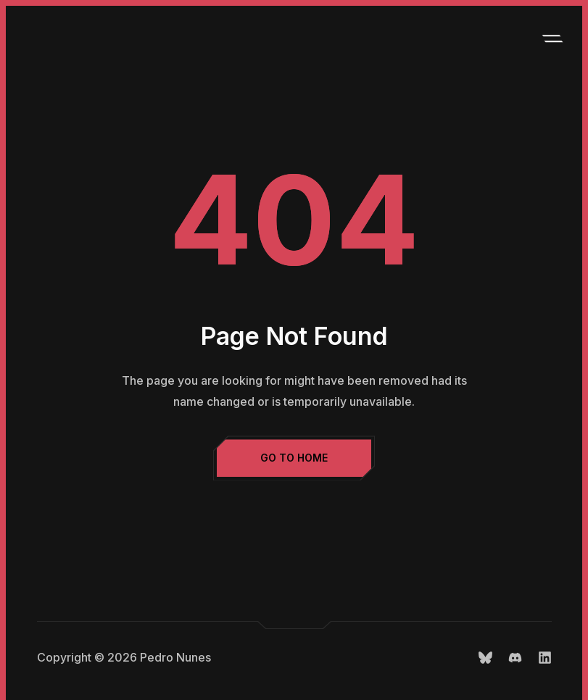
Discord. (515, 658)
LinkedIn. (545, 658)
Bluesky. (485, 658)
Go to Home (294, 458)
